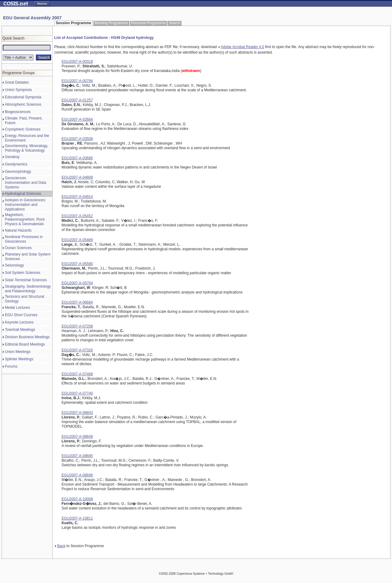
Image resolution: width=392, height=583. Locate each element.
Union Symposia (18, 90)
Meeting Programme (111, 23)
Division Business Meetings (27, 337)
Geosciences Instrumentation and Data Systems (26, 183)
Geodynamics (16, 164)
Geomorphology (18, 172)
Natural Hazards (18, 230)
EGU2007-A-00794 (77, 81)
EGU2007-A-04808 (77, 177)
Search (175, 23)
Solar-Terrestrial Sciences (26, 280)
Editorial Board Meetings (25, 344)
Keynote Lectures (19, 322)
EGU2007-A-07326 (77, 350)
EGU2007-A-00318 (77, 62)
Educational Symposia (23, 97)
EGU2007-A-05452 (77, 216)
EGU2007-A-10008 (77, 499)
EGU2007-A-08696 (77, 475)
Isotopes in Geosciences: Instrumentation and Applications (25, 205)
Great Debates (17, 82)
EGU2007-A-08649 (77, 437)
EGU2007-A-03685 (77, 158)
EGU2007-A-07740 (77, 393)
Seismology (14, 265)
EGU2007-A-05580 (77, 264)
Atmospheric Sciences (23, 104)
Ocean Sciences (18, 248)
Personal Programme (148, 23)
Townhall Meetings (20, 330)
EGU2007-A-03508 (77, 139)
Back (60, 546)
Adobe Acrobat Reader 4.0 (241, 47)
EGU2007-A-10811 (77, 518)
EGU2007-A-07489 (77, 374)
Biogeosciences (18, 112)
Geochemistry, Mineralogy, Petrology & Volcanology (26, 148)
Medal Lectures (17, 308)
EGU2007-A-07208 (77, 326)
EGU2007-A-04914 (77, 197)
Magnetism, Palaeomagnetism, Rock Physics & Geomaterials (25, 219)
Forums (11, 366)
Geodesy (12, 157)
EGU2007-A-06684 (77, 302)
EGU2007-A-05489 (77, 240)
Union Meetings (18, 352)
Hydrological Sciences (23, 194)
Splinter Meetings (19, 359)
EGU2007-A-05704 (77, 283)
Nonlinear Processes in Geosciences (24, 239)
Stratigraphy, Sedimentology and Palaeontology (28, 289)
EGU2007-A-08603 (77, 413)
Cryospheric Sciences (23, 129)
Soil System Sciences (23, 273)
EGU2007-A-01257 (77, 100)
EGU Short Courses (21, 315)
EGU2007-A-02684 (77, 119)
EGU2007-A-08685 (77, 456)
